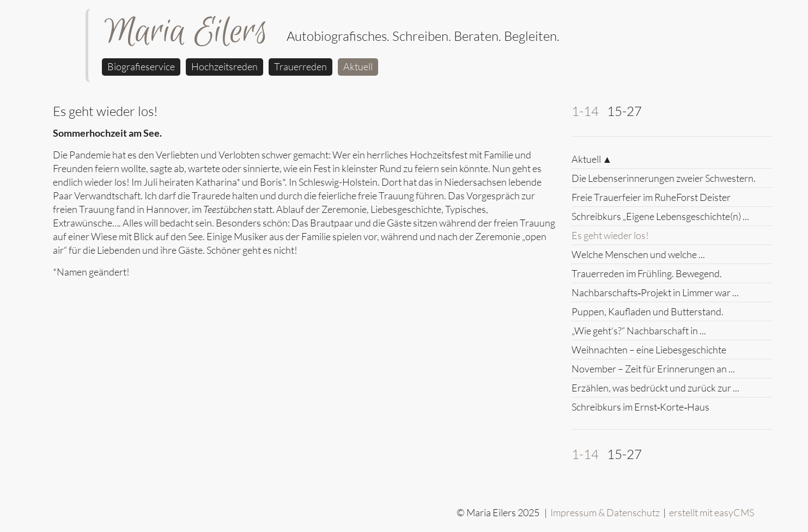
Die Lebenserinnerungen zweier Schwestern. (664, 178)
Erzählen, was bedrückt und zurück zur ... (655, 388)
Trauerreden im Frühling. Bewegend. (647, 273)
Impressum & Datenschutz (605, 512)
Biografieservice (141, 66)
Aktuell (358, 66)
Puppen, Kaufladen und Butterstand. (648, 311)
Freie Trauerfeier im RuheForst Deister (651, 197)
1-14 (585, 111)
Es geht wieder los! (610, 235)
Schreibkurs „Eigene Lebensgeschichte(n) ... (660, 216)
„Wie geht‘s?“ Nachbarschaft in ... (639, 331)
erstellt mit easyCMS (712, 512)
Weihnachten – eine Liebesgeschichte (649, 350)
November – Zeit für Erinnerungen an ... (653, 369)
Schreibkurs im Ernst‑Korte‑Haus (641, 407)
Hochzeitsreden (224, 66)
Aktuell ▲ (592, 159)
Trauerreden (300, 66)
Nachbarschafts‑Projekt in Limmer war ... (655, 292)
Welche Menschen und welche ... (638, 254)
